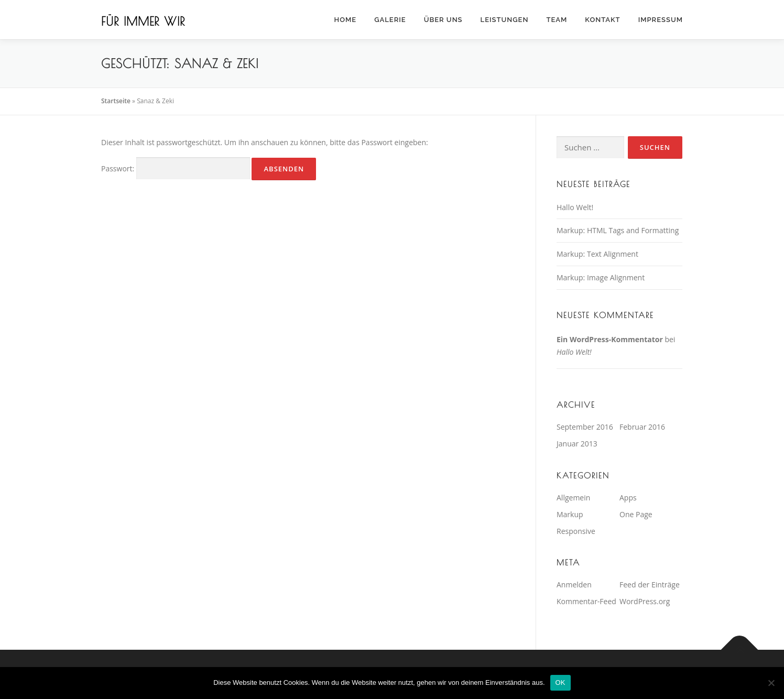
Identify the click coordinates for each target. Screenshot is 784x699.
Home (346, 20)
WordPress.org (645, 601)
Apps (628, 498)
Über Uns (443, 20)
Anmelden (574, 585)
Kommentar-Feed (586, 601)
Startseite (116, 101)
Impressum (661, 20)
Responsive (576, 531)
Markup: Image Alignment (601, 277)
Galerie (390, 20)
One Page (636, 514)
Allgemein (573, 498)
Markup (570, 514)
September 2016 (585, 427)
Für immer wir (143, 21)
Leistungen (505, 20)
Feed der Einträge (650, 585)
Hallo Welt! (575, 207)
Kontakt (602, 20)
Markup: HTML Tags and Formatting (618, 230)
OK (560, 682)
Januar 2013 (577, 444)
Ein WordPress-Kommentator (610, 339)
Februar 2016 (642, 427)
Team (557, 20)
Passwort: (176, 168)
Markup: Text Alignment (597, 254)
